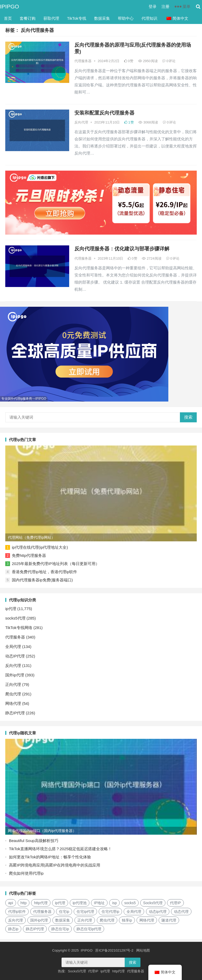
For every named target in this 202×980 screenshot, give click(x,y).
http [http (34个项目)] (24, 903)
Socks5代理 (77, 971)
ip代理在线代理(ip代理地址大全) (40, 547)
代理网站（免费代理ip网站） (31, 537)
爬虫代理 (13, 694)
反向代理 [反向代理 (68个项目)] (16, 920)
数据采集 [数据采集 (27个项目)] (63, 920)
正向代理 (13, 684)
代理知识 (149, 18)
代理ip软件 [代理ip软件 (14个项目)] (17, 912)
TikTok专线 (77, 18)
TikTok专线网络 (19, 628)
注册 (165, 6)
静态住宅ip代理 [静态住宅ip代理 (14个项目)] (89, 929)
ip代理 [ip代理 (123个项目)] (60, 903)
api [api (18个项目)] (11, 903)
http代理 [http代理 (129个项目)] (41, 903)
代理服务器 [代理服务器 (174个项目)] (42, 912)
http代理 (119, 971)
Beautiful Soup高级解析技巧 (34, 841)
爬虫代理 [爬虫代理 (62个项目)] (107, 920)
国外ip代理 (15, 675)
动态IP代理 (15, 656)
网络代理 (13, 703)
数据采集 (102, 18)
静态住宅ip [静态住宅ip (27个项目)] (60, 929)
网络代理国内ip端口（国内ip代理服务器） (42, 831)
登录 (153, 6)
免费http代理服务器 (29, 555)
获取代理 (51, 18)
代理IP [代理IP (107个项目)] (175, 903)
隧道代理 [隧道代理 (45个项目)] (169, 920)
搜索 (188, 417)
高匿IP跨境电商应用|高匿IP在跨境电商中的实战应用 (55, 865)
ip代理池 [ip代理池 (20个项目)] (80, 903)
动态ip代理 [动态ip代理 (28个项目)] (158, 912)
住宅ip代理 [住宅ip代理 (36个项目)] (85, 912)
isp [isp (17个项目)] (114, 903)
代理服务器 (83, 61)
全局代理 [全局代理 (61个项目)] (134, 912)
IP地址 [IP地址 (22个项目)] (99, 903)
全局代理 (13, 647)
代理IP (93, 971)
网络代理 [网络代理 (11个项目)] (147, 920)
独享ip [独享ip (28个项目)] (127, 920)
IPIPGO (9, 6)
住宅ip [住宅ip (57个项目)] (64, 912)
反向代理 (81, 122)
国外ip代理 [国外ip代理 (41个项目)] (39, 920)
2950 (148, 61)
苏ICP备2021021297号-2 (114, 950)
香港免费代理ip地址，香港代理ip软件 (44, 572)
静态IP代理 (15, 713)
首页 (8, 18)
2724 (152, 258)
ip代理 (11, 609)
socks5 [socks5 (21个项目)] (130, 903)
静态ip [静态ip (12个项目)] (13, 929)
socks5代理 (15, 618)
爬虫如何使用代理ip (26, 873)
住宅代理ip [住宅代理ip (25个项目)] (110, 912)
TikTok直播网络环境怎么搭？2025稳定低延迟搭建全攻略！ (60, 849)
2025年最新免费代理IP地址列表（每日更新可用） (56, 564)
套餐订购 (28, 18)
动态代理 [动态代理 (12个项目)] (181, 912)
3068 (148, 122)
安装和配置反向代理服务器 (104, 113)
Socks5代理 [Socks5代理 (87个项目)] (153, 903)
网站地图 (143, 950)
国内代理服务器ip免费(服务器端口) (42, 580)
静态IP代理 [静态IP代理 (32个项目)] (35, 929)
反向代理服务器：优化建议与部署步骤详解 (122, 249)
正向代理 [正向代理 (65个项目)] (85, 920)
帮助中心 (126, 18)
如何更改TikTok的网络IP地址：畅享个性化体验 (50, 857)
